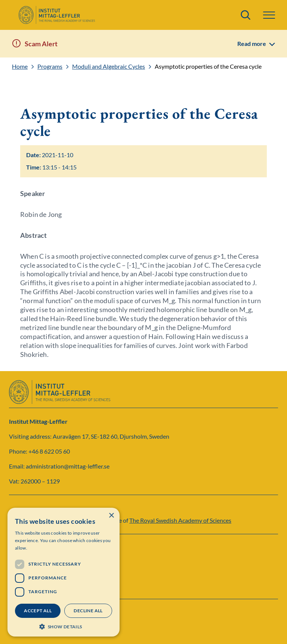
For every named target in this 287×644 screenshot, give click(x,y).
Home (20, 66)
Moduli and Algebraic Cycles (109, 66)
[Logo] (57, 15)
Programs (50, 66)
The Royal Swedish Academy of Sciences (180, 520)
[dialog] (64, 572)
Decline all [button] (88, 611)
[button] (269, 15)
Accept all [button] (38, 611)
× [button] (111, 516)
